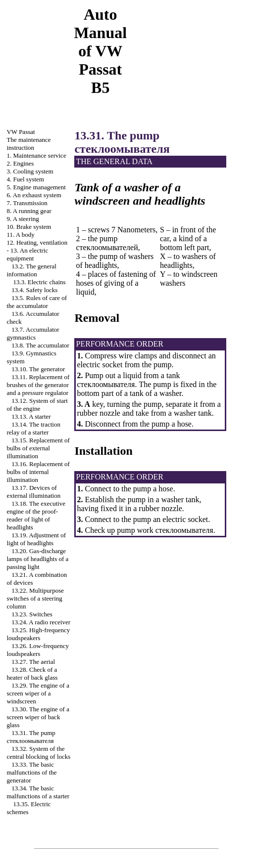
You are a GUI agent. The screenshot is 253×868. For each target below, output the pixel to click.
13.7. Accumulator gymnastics (33, 333)
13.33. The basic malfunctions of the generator (31, 772)
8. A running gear (29, 211)
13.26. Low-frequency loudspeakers (38, 650)
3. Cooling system (30, 171)
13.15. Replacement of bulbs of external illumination (38, 448)
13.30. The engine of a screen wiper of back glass (38, 717)
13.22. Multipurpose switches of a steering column (35, 598)
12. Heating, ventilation (37, 242)
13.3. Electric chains (39, 282)
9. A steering (23, 219)
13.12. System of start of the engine (37, 405)
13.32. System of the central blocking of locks (38, 753)
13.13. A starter (31, 416)
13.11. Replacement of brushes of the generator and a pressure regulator (38, 385)
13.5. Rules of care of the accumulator (37, 302)
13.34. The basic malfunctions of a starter (38, 792)
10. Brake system (29, 227)
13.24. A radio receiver (41, 622)
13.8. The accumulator (40, 345)
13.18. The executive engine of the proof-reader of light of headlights (36, 515)
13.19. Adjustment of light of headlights (36, 539)
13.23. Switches (32, 614)
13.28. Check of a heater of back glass (32, 673)
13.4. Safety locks (34, 290)
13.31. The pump (31, 737)
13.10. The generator (38, 369)
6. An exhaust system (34, 195)
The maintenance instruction (28, 144)
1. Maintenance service (36, 155)
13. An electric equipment (27, 254)
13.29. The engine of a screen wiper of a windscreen (38, 693)
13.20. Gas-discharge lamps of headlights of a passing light (37, 559)
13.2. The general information (31, 270)
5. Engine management (36, 187)
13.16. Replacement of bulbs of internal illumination (38, 472)
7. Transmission (27, 203)
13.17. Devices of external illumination (33, 492)
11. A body (20, 235)
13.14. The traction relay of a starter (33, 428)
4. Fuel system (25, 179)
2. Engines (20, 163)
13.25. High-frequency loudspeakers (38, 634)
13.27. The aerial (33, 662)
